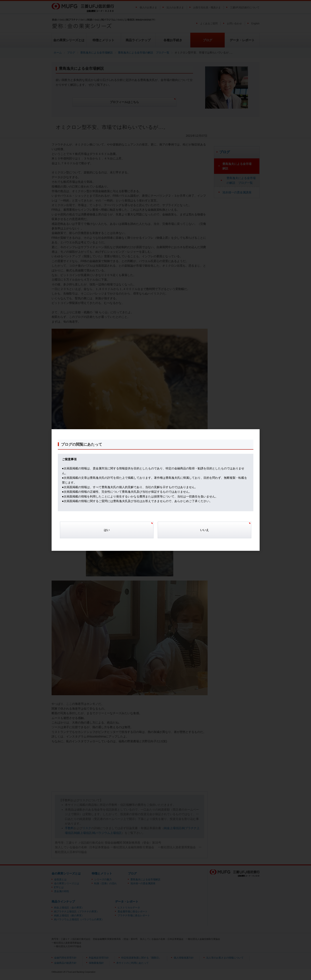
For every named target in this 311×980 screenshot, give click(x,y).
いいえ (204, 530)
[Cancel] (204, 532)
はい (107, 530)
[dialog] (156, 490)
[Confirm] (107, 532)
